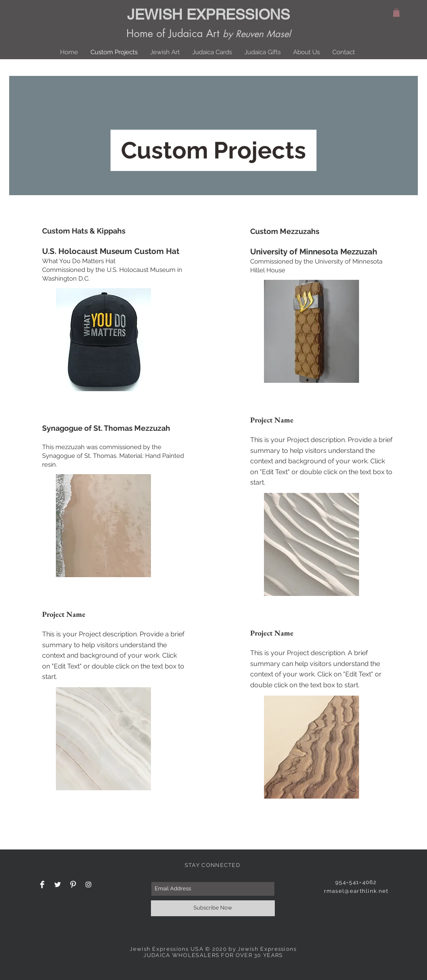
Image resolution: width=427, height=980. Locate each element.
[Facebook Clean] (42, 885)
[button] (396, 13)
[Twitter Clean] (58, 885)
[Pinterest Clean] (73, 885)
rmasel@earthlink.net (356, 891)
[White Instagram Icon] (88, 885)
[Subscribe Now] (213, 908)
